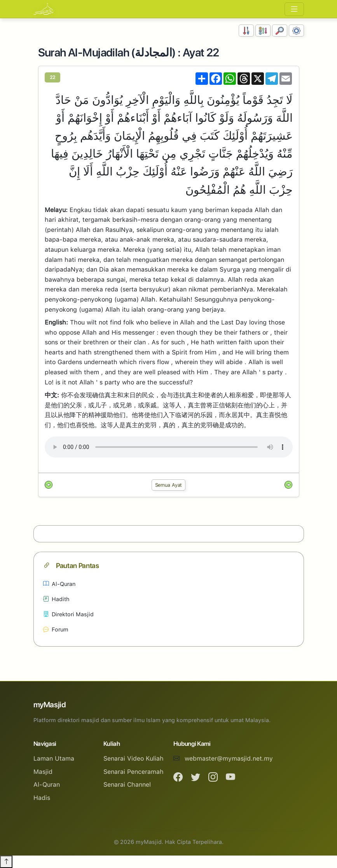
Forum (56, 629)
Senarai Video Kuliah (134, 758)
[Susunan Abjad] (263, 31)
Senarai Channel (127, 785)
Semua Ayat (169, 485)
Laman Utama (54, 758)
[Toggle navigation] (294, 9)
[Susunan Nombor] (246, 31)
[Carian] (280, 31)
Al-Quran (59, 584)
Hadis (42, 798)
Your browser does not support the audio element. (169, 447)
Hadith (56, 599)
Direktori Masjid (68, 614)
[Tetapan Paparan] (296, 31)
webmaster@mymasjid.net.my (229, 758)
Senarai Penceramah (134, 772)
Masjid (43, 772)
